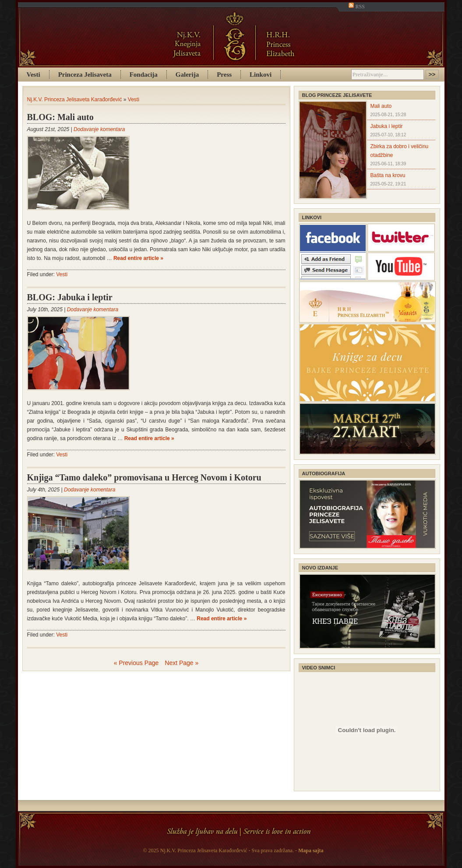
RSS (356, 7)
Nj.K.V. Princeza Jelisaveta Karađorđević (75, 100)
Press (224, 75)
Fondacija (144, 75)
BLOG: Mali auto (60, 117)
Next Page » (182, 663)
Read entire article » (138, 258)
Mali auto (381, 106)
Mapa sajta (311, 850)
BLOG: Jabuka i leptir (70, 297)
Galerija (187, 75)
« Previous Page (136, 663)
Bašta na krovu (388, 175)
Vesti (34, 75)
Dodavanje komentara (99, 129)
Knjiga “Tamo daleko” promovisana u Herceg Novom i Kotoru (144, 477)
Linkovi (261, 75)
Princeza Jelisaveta (85, 75)
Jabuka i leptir (387, 126)
